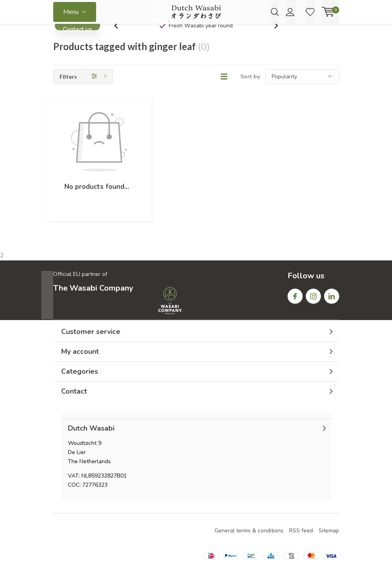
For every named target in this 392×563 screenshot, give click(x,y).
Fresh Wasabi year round (201, 38)
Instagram (313, 259)
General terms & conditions (249, 495)
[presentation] (120, 38)
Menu (71, 12)
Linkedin (332, 259)
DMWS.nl (254, 548)
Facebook (295, 259)
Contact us (77, 40)
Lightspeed (196, 548)
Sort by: (251, 88)
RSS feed (301, 495)
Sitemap (329, 495)
